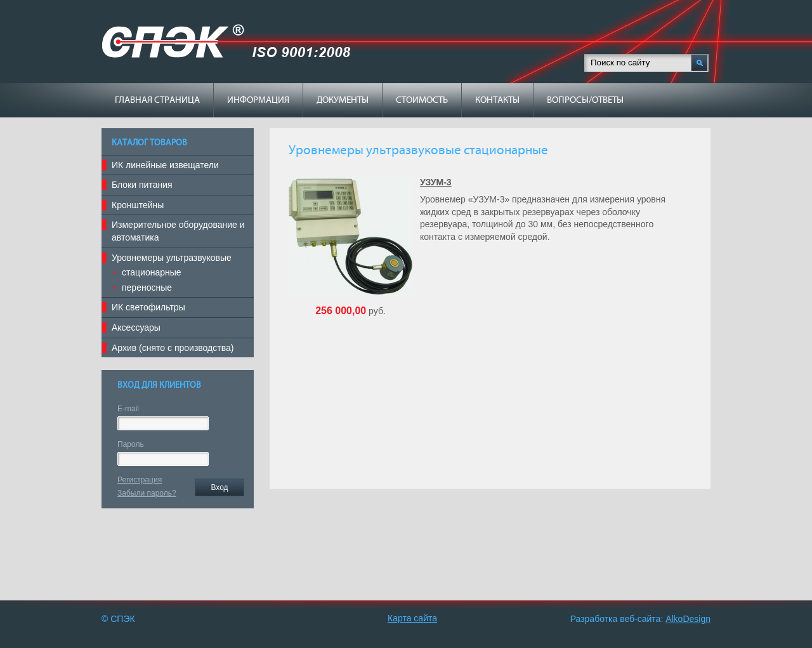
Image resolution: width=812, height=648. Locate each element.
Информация (258, 100)
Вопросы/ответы (585, 100)
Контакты (497, 100)
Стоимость (422, 100)
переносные (147, 288)
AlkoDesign (688, 619)
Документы (343, 100)
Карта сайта (412, 618)
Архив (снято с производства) (173, 348)
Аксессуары (136, 327)
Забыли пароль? (147, 493)
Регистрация (140, 480)
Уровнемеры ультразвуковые (172, 258)
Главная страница (157, 100)
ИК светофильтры (148, 307)
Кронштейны (138, 205)
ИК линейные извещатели (165, 165)
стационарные (152, 272)
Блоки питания (142, 185)
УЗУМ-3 (436, 182)
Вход (219, 487)
